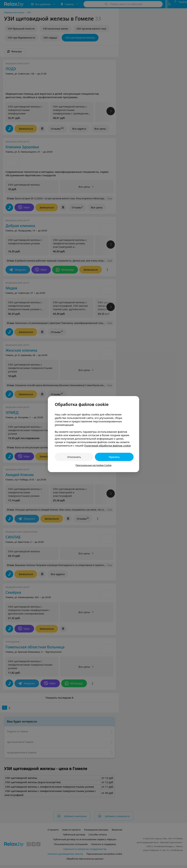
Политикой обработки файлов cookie (107, 445)
